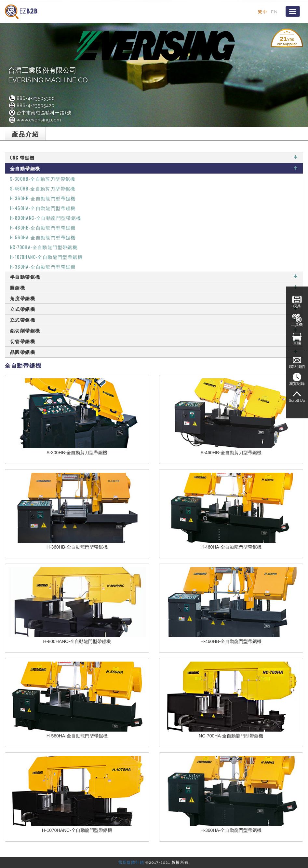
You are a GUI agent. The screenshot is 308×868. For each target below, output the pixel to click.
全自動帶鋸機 (154, 168)
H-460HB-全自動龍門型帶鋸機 (43, 227)
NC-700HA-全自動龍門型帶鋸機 (44, 247)
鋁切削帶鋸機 (154, 330)
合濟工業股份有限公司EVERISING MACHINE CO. (49, 75)
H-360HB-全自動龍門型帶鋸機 (43, 198)
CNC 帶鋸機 (154, 157)
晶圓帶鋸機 (154, 352)
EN (274, 12)
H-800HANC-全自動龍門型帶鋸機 (46, 218)
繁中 (263, 12)
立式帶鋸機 (154, 309)
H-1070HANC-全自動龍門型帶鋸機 (46, 257)
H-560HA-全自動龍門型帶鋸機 (43, 237)
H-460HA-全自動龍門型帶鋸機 (43, 208)
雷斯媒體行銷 (131, 862)
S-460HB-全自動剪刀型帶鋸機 (43, 188)
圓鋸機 (154, 287)
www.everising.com (35, 120)
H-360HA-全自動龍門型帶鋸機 (43, 266)
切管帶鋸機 (154, 341)
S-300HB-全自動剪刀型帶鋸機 (43, 179)
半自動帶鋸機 (154, 277)
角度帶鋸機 (154, 298)
